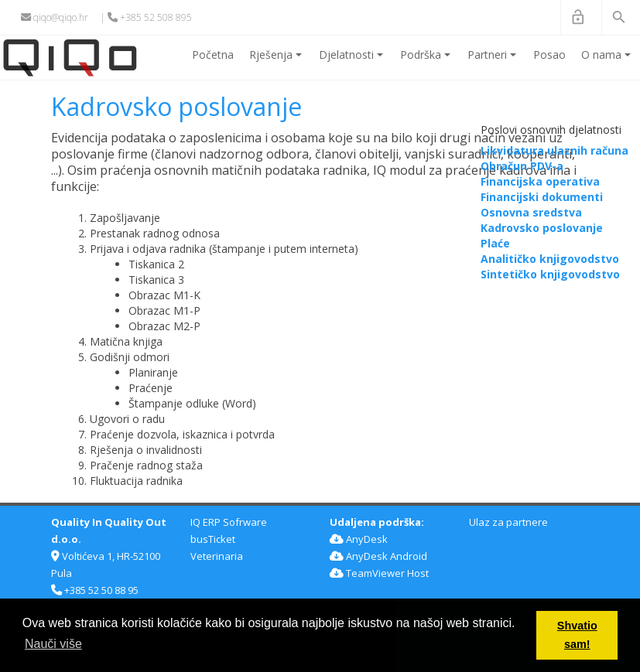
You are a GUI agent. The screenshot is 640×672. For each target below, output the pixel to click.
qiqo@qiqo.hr (55, 17)
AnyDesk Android (378, 556)
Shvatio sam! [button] (577, 635)
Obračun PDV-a (522, 166)
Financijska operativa (540, 181)
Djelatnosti (354, 61)
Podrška (428, 61)
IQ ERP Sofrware (229, 522)
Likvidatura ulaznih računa (554, 150)
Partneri (495, 61)
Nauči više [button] (53, 644)
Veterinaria (217, 556)
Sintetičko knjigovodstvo (550, 274)
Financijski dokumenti (542, 197)
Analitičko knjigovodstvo (550, 259)
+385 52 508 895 (150, 17)
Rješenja (278, 61)
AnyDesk (359, 539)
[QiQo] (70, 58)
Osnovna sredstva (531, 212)
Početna (213, 55)
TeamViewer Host (379, 573)
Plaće (495, 243)
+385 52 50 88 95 (95, 590)
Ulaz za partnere (508, 522)
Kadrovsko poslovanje (542, 228)
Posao (549, 55)
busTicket (213, 539)
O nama (609, 61)
